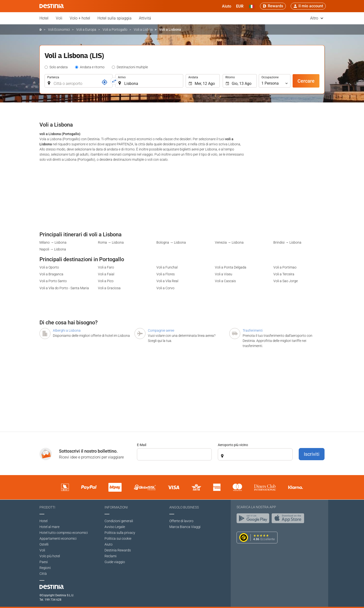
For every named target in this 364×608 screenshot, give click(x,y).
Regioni (45, 568)
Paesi (44, 562)
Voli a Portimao (285, 267)
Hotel (44, 18)
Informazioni (116, 507)
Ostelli (44, 544)
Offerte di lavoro (181, 521)
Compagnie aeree (161, 330)
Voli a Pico (106, 281)
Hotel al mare (49, 527)
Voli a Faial (106, 274)
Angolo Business (184, 507)
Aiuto (109, 544)
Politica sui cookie (118, 538)
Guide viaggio (115, 562)
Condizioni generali (119, 521)
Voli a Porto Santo (53, 281)
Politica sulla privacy (120, 533)
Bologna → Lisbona (171, 242)
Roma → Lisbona (111, 242)
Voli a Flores (166, 274)
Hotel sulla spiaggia (115, 18)
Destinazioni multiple (132, 67)
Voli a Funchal (167, 267)
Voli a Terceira (284, 274)
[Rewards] (273, 6)
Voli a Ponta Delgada (231, 267)
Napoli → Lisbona (53, 249)
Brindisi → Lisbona (287, 242)
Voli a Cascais (225, 281)
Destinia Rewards (118, 550)
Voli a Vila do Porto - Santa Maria (64, 288)
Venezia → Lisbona (229, 242)
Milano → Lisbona (53, 242)
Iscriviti (312, 454)
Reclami (110, 556)
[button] (240, 6)
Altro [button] (317, 18)
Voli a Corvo (165, 288)
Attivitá (145, 18)
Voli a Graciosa (109, 288)
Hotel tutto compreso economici (64, 533)
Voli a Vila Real (167, 281)
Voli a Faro (106, 267)
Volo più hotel (50, 556)
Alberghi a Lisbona (67, 330)
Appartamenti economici (58, 538)
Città (43, 574)
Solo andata (59, 67)
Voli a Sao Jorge (286, 281)
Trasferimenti (253, 330)
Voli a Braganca (51, 274)
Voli (59, 18)
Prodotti (47, 507)
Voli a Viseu (224, 274)
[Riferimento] (105, 82)
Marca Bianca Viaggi (185, 527)
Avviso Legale (115, 527)
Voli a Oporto (49, 267)
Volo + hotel (80, 18)
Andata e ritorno (92, 67)
